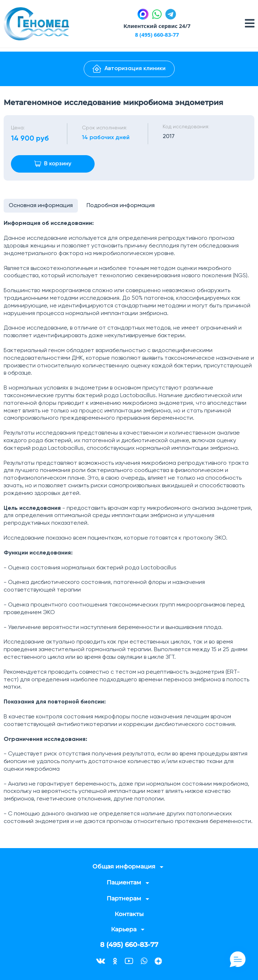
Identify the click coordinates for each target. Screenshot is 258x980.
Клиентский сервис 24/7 (157, 26)
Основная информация (41, 206)
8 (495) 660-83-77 (157, 35)
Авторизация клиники (129, 69)
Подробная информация (122, 206)
